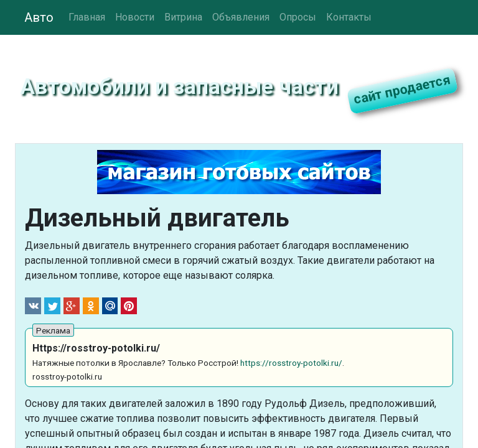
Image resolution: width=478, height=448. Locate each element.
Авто (39, 17)
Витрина (183, 17)
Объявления (241, 17)
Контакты (349, 17)
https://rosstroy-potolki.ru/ (291, 363)
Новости (135, 17)
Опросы (298, 17)
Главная (87, 17)
